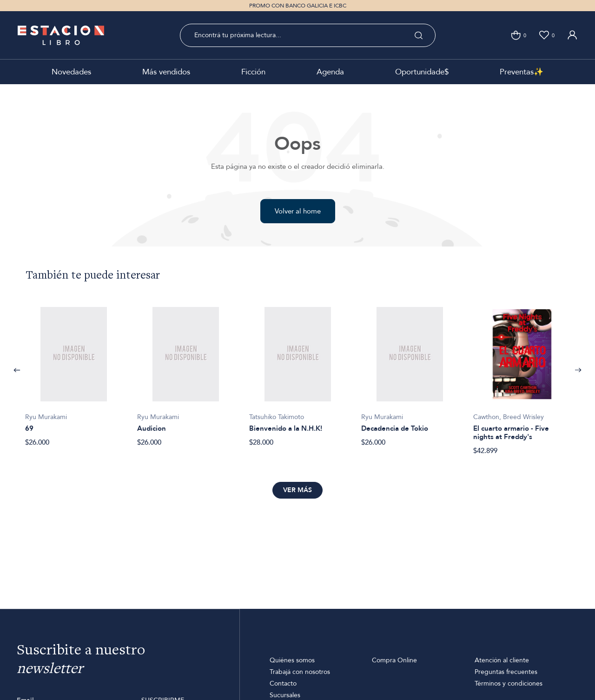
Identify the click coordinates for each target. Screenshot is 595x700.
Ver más (297, 490)
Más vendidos (166, 72)
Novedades (71, 72)
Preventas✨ (522, 72)
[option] (74, 372)
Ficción (253, 72)
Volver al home (298, 211)
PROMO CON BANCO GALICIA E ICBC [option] (298, 6)
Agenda (330, 72)
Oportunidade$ (422, 72)
